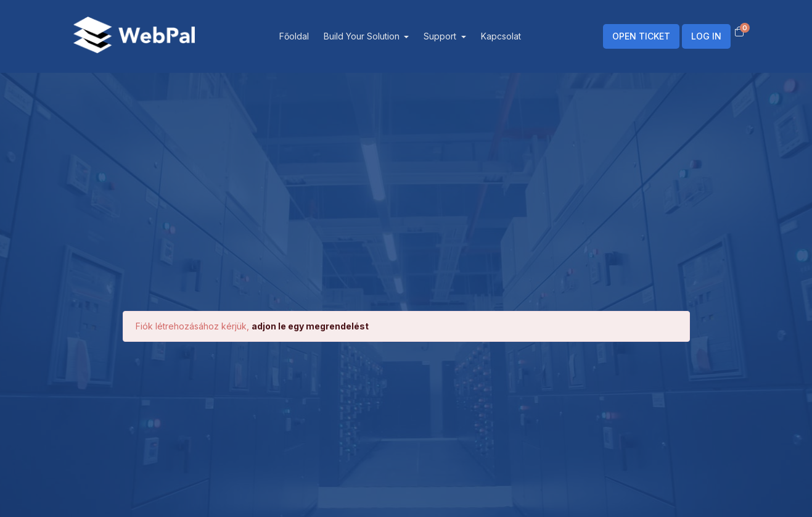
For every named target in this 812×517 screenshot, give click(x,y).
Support (441, 36)
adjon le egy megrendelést (310, 326)
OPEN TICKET (641, 36)
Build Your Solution (363, 36)
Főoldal (294, 36)
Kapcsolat (501, 36)
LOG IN (706, 36)
